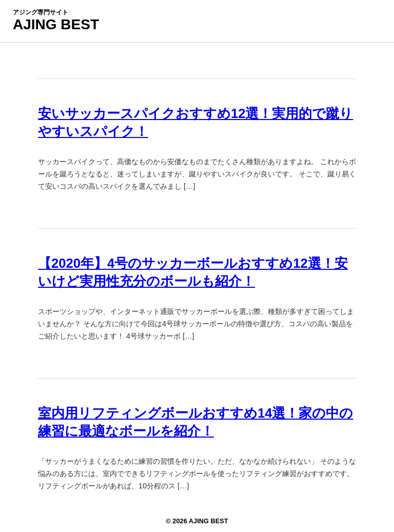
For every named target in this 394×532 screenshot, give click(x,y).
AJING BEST (56, 24)
